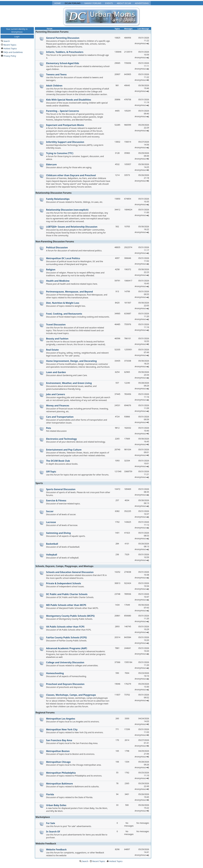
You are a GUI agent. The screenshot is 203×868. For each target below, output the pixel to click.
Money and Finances (58, 406)
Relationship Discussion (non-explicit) (67, 210)
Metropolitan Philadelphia (61, 773)
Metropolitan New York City (62, 729)
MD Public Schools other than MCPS (66, 605)
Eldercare (51, 164)
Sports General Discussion (61, 489)
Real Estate (52, 350)
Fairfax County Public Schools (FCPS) (66, 637)
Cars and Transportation (60, 417)
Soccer (50, 511)
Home (58, 3)
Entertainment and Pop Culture (64, 450)
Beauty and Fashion (57, 339)
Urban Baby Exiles (56, 805)
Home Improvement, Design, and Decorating (71, 361)
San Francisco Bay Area (59, 740)
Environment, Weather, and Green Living (69, 383)
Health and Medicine (58, 281)
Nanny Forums (93, 3)
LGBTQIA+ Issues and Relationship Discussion (72, 227)
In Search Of (53, 832)
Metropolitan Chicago (58, 762)
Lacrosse (51, 522)
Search (7, 41)
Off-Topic (51, 472)
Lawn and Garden (56, 372)
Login (17, 36)
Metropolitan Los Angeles (61, 719)
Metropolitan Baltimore (60, 784)
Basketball (52, 544)
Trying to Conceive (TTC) (60, 153)
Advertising (142, 3)
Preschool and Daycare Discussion (65, 684)
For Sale (51, 823)
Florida (50, 794)
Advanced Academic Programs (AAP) (67, 648)
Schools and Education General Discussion (70, 572)
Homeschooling (55, 673)
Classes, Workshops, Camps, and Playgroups (71, 695)
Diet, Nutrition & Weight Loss (63, 303)
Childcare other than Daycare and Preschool (71, 175)
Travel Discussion (56, 325)
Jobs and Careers (56, 394)
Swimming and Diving (58, 533)
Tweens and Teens (56, 74)
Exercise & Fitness (56, 500)
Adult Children (54, 86)
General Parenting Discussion (63, 38)
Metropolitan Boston (58, 751)
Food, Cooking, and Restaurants (64, 314)
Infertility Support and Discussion (65, 142)
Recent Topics (10, 45)
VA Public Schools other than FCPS (65, 627)
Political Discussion (57, 247)
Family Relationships (58, 199)
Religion (51, 270)
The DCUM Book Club (58, 461)
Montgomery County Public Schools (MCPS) (70, 616)
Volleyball (52, 555)
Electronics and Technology (61, 439)
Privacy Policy (10, 56)
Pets (49, 428)
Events (109, 3)
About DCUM (124, 3)
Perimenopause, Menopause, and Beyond (70, 292)
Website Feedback (56, 849)
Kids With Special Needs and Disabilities (69, 100)
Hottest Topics (10, 48)
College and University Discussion (65, 662)
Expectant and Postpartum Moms (65, 125)
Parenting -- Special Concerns (63, 111)
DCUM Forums (73, 3)
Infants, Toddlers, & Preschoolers (65, 52)
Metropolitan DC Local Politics (63, 258)
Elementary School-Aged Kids (63, 63)
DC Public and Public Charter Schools (67, 594)
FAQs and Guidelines (13, 52)
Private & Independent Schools (64, 583)
